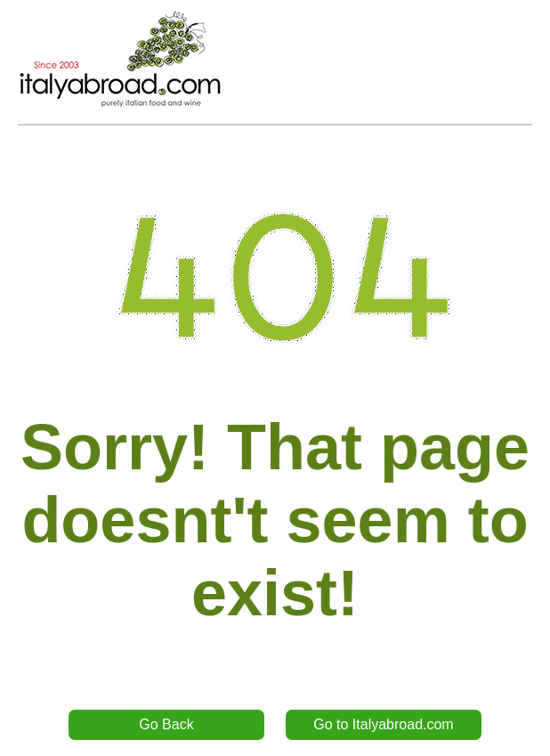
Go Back (166, 724)
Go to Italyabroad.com (383, 724)
